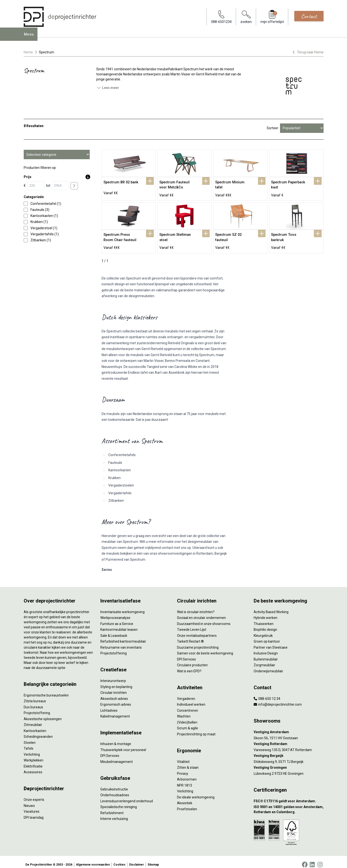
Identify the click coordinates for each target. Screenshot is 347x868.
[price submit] (74, 186)
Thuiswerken (264, 618)
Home (28, 52)
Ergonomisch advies (116, 699)
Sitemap (153, 859)
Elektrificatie (33, 761)
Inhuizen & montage (116, 739)
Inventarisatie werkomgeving (122, 606)
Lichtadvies (109, 705)
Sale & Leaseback (114, 630)
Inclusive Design (266, 648)
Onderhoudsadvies (115, 790)
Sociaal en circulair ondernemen (201, 612)
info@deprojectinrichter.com (278, 699)
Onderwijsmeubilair (268, 666)
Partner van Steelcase (271, 642)
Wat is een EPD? (189, 666)
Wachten (184, 711)
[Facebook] (305, 859)
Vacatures (32, 806)
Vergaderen (186, 693)
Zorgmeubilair (264, 660)
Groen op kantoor (267, 636)
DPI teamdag (34, 812)
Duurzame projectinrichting (198, 642)
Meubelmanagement (117, 756)
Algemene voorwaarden (93, 859)
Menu (30, 38)
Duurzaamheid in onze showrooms (204, 618)
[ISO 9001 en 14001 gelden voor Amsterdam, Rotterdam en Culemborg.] (289, 804)
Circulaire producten (192, 660)
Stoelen (30, 737)
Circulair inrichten (114, 687)
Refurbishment (112, 807)
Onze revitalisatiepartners (197, 630)
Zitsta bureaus (35, 696)
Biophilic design (265, 624)
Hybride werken (266, 612)
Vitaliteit (183, 756)
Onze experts (34, 794)
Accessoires (33, 767)
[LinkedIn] (312, 859)
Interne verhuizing (114, 813)
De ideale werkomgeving (196, 792)
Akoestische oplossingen (43, 713)
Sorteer (273, 128)
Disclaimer (137, 859)
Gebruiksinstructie (114, 784)
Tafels (29, 743)
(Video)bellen (187, 717)
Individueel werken (191, 699)
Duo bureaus (33, 702)
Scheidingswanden (38, 731)
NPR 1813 (185, 780)
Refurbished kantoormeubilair (123, 636)
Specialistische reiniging (119, 802)
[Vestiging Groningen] (289, 762)
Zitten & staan (188, 762)
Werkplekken (33, 755)
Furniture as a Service (117, 618)
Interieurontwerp (113, 675)
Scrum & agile (188, 723)
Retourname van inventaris (121, 642)
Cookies (119, 859)
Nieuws (29, 800)
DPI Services (110, 750)
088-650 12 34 (267, 693)
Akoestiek (185, 798)
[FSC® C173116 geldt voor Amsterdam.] (289, 796)
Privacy (183, 768)
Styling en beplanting (116, 681)
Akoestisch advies (114, 693)
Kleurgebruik (263, 630)
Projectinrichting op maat (196, 729)
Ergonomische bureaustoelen (46, 690)
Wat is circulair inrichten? (196, 606)
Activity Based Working (271, 606)
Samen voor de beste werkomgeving (205, 648)
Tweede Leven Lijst (192, 624)
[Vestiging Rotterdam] (289, 739)
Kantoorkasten (35, 725)
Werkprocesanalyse (115, 612)
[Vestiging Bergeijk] (289, 750)
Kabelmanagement (115, 711)
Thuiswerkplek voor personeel (123, 744)
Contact (309, 16)
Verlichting (32, 749)
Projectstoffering (37, 708)
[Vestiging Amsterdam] (289, 727)
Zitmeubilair (33, 719)
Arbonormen (187, 774)
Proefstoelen (187, 803)
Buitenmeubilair (266, 654)
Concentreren (188, 705)
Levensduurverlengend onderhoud (127, 796)
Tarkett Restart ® (190, 636)
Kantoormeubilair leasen (119, 624)
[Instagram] (320, 859)
